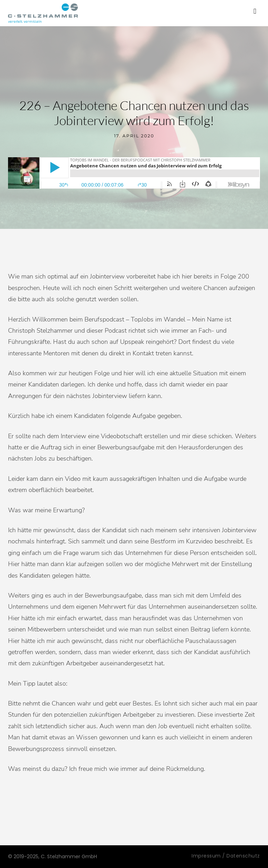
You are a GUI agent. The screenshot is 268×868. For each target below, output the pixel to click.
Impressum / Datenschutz (226, 856)
